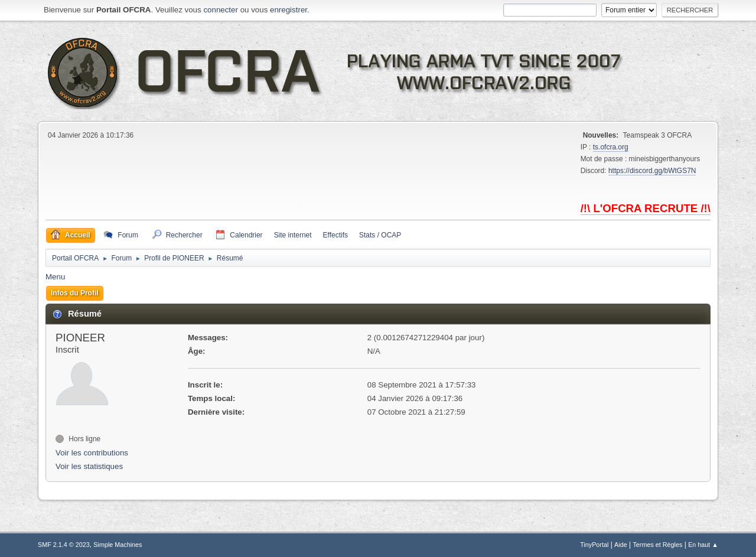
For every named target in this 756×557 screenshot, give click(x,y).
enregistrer (289, 10)
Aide (621, 545)
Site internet (293, 235)
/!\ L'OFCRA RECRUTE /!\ (646, 208)
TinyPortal (594, 545)
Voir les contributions (92, 453)
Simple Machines (118, 545)
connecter (221, 10)
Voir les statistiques (89, 466)
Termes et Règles (657, 545)
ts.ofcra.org (611, 147)
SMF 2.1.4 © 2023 (64, 545)
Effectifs (335, 235)
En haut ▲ (703, 545)
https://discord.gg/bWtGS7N (652, 171)
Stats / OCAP (380, 235)
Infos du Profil (75, 293)
